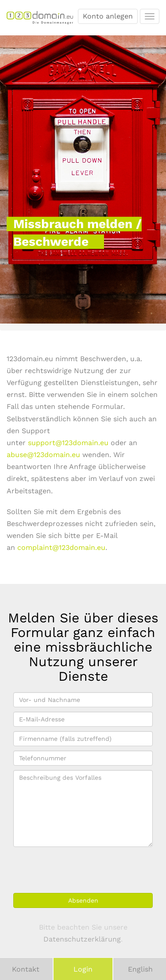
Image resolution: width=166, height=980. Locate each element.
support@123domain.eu (68, 443)
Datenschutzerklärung (82, 939)
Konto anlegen (108, 16)
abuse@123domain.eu (43, 455)
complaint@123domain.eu (61, 547)
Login (83, 969)
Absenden (83, 900)
